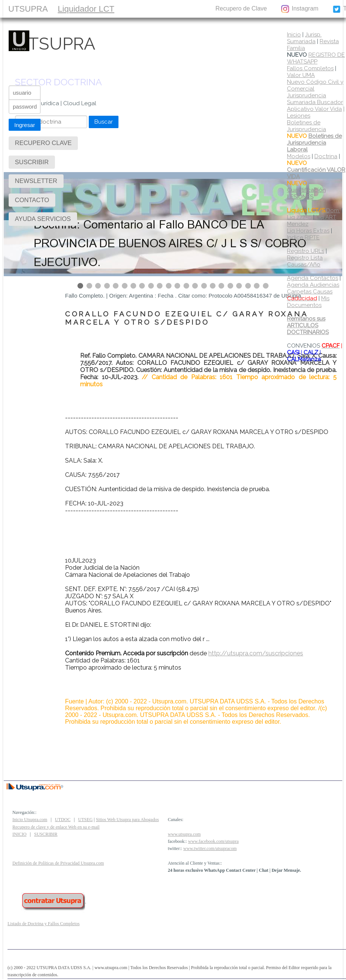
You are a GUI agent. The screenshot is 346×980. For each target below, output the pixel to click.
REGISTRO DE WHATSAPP (316, 58)
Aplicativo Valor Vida (314, 109)
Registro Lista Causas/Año (305, 261)
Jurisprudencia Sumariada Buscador (315, 99)
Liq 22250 (299, 217)
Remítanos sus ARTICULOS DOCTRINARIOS (308, 325)
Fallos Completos (310, 68)
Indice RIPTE (303, 237)
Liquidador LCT (86, 9)
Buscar (104, 122)
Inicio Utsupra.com (30, 820)
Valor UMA (301, 75)
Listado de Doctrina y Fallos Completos (44, 924)
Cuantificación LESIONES (306, 194)
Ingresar (25, 125)
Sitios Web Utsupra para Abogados (127, 820)
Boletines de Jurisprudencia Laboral (314, 143)
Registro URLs (306, 251)
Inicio (294, 35)
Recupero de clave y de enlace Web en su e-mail (56, 827)
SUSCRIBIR (138, 8)
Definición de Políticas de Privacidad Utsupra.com (58, 863)
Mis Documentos (308, 302)
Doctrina (326, 156)
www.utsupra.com (184, 834)
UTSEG (86, 820)
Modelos (299, 156)
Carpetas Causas (310, 295)
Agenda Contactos (313, 278)
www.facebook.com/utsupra (213, 841)
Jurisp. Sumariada (304, 38)
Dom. (313, 210)
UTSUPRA (28, 9)
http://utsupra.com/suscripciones (256, 653)
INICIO (19, 834)
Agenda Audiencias (313, 285)
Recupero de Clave (241, 8)
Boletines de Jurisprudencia (307, 126)
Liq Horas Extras (308, 231)
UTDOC (63, 820)
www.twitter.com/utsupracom (210, 848)
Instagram (299, 9)
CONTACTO (185, 8)
